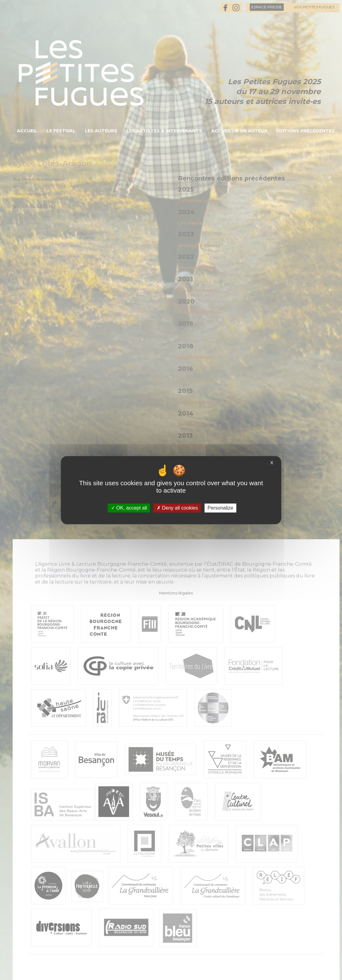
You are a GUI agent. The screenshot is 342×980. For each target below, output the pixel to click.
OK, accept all (129, 508)
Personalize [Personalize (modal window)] (220, 508)
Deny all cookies (177, 508)
